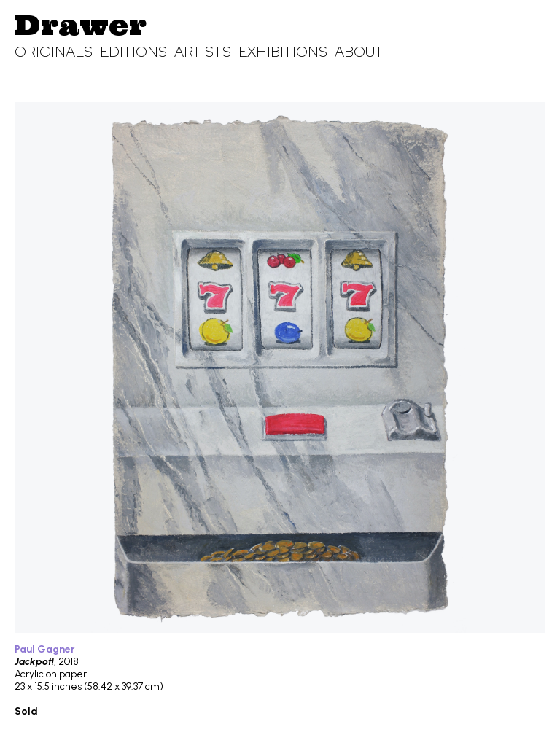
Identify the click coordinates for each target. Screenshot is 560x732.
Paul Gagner (45, 649)
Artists (203, 52)
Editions (133, 52)
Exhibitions (283, 52)
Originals (54, 52)
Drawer (81, 25)
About (359, 52)
